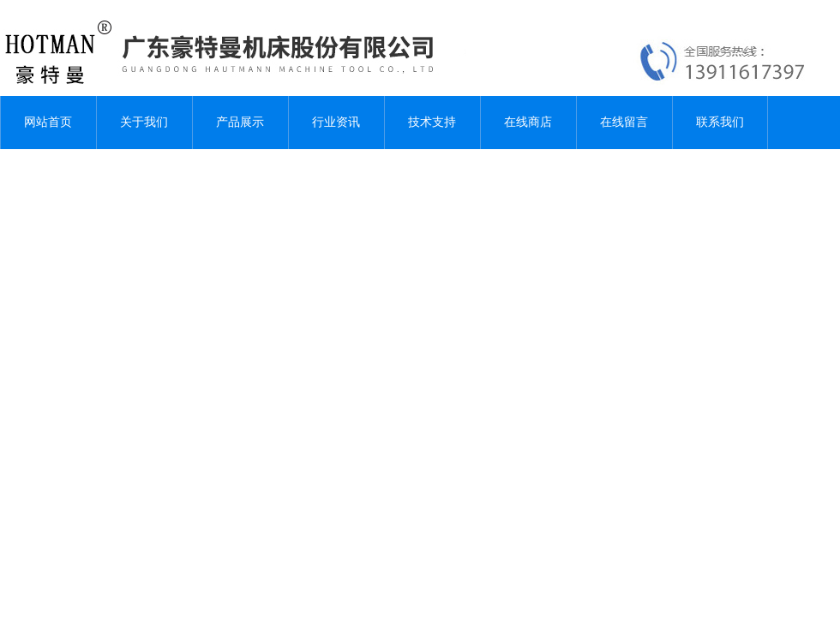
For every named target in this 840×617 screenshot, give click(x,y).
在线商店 (528, 122)
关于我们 (144, 122)
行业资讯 (336, 122)
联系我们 (720, 122)
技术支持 (432, 122)
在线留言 (624, 122)
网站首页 (48, 122)
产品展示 (240, 122)
